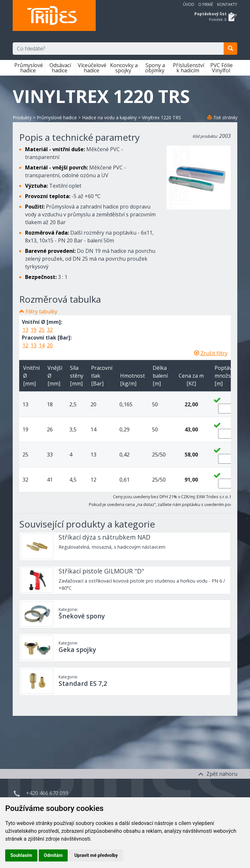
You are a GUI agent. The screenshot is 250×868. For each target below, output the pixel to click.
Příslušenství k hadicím (188, 68)
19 (34, 330)
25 (42, 330)
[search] (230, 49)
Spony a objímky (155, 68)
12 (25, 345)
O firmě (206, 4)
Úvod (189, 4)
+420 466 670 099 (47, 793)
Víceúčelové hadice (92, 68)
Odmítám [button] (53, 855)
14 (42, 345)
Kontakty (227, 4)
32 (50, 330)
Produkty (22, 117)
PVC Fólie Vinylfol (222, 68)
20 (50, 345)
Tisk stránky (222, 117)
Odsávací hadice (60, 68)
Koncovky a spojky (124, 68)
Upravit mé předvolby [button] (96, 855)
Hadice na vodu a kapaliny (109, 117)
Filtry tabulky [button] (42, 311)
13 (25, 330)
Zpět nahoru (218, 774)
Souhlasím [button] (21, 855)
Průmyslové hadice (29, 68)
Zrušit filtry (211, 353)
